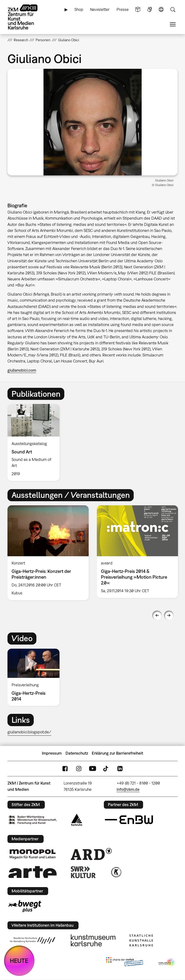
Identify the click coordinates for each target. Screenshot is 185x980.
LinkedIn (120, 768)
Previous (157, 615)
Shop (79, 9)
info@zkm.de (128, 789)
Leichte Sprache (138, 10)
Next (169, 615)
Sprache (161, 10)
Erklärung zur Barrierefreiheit (117, 753)
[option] (36, 442)
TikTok (106, 768)
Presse (123, 9)
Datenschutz (77, 753)
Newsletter (100, 9)
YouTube (92, 768)
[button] (93, 122)
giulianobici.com (22, 370)
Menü (173, 24)
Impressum (52, 753)
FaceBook (65, 768)
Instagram (79, 768)
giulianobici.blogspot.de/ (29, 732)
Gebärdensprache (150, 10)
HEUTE (19, 961)
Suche (173, 10)
